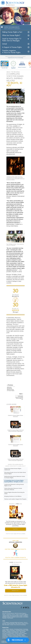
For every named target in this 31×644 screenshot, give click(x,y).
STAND (25, 634)
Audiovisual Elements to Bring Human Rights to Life (14, 485)
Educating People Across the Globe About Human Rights (15, 473)
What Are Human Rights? (11, 35)
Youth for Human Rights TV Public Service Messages (12, 40)
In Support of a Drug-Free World (14, 636)
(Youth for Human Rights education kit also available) (16, 595)
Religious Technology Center (13, 631)
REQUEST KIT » (15, 591)
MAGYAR (17, 616)
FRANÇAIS (9, 615)
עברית (13, 615)
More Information (6, 625)
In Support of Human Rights (12, 47)
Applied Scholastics (22, 64)
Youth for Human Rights (14, 637)
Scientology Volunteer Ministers (12, 632)
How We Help (5, 68)
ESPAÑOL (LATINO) (7, 617)
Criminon (14, 635)
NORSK (21, 616)
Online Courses (25, 624)
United (5, 44)
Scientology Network (18, 629)
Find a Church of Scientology (20, 625)
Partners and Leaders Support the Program (15, 499)
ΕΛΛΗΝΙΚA (26, 617)
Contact (12, 625)
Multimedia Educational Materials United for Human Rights (15, 477)
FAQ (17, 624)
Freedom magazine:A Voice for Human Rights (11, 52)
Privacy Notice (4, 642)
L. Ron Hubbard (6, 622)
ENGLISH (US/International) (8, 613)
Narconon (19, 635)
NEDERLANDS (6, 616)
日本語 (17, 615)
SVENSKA (26, 616)
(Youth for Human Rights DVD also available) (16, 534)
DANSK (4, 615)
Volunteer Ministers (11, 624)
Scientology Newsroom (20, 630)
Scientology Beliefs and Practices (16, 622)
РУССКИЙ (22, 615)
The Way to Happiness (13, 64)
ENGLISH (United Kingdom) (20, 613)
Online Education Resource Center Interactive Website (13, 489)
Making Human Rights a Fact (12, 32)
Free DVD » (16, 529)
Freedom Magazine (19, 634)
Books (20, 624)
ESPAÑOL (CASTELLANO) (17, 617)
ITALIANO (4, 618)
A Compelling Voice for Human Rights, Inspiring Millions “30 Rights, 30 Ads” (14, 481)
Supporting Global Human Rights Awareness (13, 469)
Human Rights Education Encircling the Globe (14, 493)
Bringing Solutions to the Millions (13, 496)
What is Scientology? (11, 630)
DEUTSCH (12, 616)
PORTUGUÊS (10, 618)
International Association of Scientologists (14, 633)
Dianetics (11, 629)
